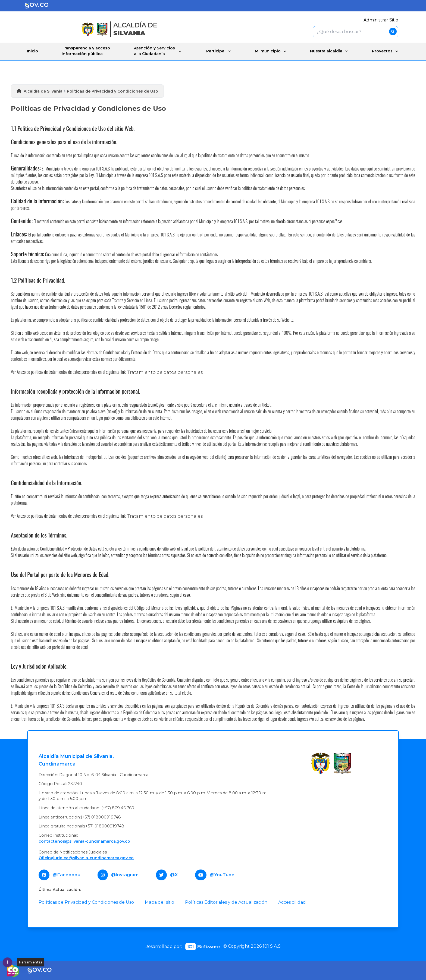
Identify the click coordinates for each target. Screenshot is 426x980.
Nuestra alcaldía (325, 51)
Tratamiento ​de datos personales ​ (166, 372)
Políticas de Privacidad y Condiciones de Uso (86, 902)
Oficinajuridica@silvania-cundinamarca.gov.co (86, 858)
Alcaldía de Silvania (43, 91)
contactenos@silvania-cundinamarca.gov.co (84, 841)
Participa (213, 51)
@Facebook (66, 875)
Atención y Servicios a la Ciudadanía (153, 51)
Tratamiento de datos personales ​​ (166, 516)
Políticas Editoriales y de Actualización (226, 902)
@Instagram (125, 875)
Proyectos (382, 51)
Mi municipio (266, 51)
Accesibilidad (292, 902)
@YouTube (222, 875)
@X (174, 875)
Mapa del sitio (159, 902)
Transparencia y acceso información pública (86, 51)
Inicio (32, 51)
